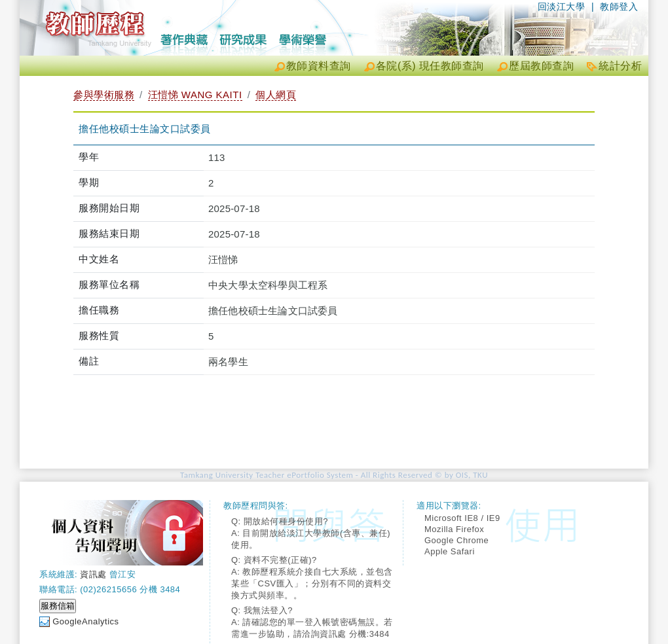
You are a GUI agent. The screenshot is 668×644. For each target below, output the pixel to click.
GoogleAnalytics (85, 621)
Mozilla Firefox (454, 529)
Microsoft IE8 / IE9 (462, 518)
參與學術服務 (104, 95)
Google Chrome (456, 540)
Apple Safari (450, 551)
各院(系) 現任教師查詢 (430, 66)
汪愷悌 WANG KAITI (195, 95)
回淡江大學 (562, 7)
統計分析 (620, 66)
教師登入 (619, 7)
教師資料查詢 (319, 66)
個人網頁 (276, 95)
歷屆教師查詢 (541, 66)
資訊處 (93, 574)
